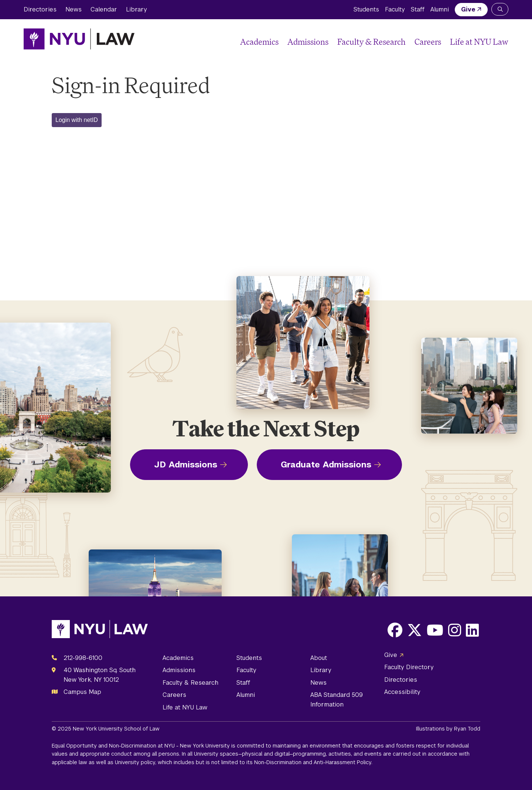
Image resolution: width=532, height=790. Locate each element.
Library (137, 9)
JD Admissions (186, 464)
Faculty (395, 9)
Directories (40, 9)
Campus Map (82, 692)
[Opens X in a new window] (415, 630)
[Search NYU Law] (500, 9)
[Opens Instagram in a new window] (455, 630)
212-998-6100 (83, 658)
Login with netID (77, 120)
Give (468, 9)
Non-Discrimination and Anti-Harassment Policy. (313, 762)
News (74, 9)
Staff (418, 9)
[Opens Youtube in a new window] (435, 630)
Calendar (104, 9)
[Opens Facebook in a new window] (395, 630)
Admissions (308, 42)
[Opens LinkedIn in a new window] (472, 630)
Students (366, 9)
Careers (428, 42)
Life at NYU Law (479, 42)
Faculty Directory (409, 667)
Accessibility (402, 692)
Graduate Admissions (326, 464)
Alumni (440, 9)
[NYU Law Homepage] (79, 39)
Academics (259, 42)
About (319, 658)
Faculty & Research (371, 42)
